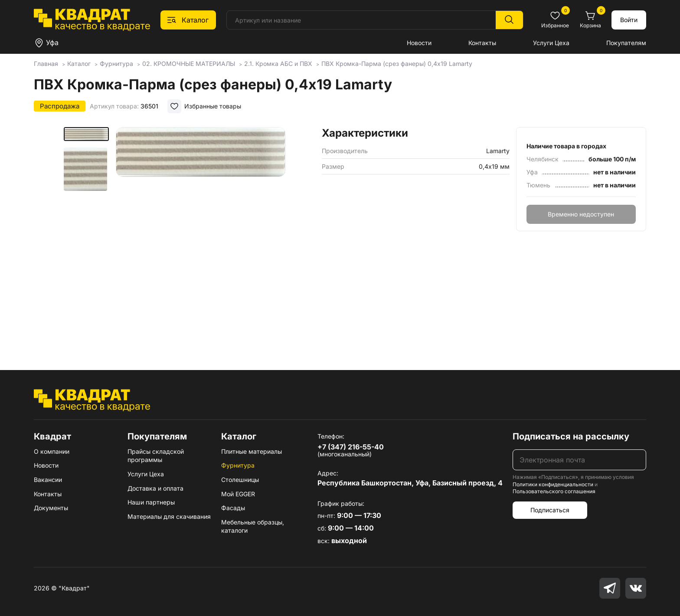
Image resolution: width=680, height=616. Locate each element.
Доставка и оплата (155, 488)
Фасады (233, 508)
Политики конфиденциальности (553, 484)
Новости (419, 43)
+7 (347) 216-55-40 (351, 447)
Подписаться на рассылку (571, 436)
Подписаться (550, 510)
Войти (629, 20)
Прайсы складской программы (156, 456)
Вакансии (48, 480)
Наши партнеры (151, 502)
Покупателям (626, 43)
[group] (201, 236)
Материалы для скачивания (169, 516)
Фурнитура (238, 465)
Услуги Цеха (551, 43)
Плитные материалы (252, 451)
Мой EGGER (238, 494)
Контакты (482, 43)
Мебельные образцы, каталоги (253, 526)
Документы (51, 508)
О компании (52, 451)
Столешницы (240, 480)
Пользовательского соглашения (554, 491)
